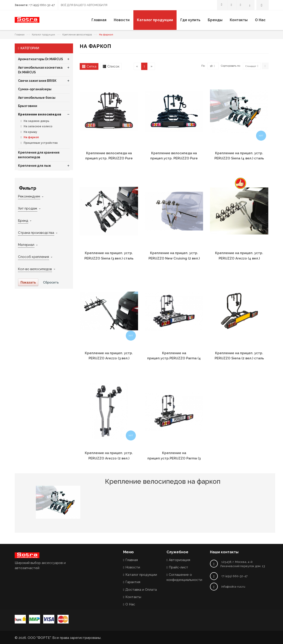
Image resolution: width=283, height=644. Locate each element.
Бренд (23, 221)
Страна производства (36, 233)
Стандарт (251, 66)
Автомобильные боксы (37, 98)
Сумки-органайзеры (35, 89)
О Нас (130, 604)
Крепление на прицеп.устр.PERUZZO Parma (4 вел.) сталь (174, 358)
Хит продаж (28, 208)
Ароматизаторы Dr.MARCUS (41, 59)
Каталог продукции (43, 35)
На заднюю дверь (36, 121)
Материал (26, 245)
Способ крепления (34, 257)
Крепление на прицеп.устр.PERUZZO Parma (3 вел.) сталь (174, 458)
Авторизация (179, 560)
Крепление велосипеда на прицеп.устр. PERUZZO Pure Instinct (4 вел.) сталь (109, 158)
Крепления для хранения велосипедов (39, 155)
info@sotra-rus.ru (233, 587)
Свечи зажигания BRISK (37, 81)
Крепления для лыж (35, 166)
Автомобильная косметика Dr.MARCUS (40, 70)
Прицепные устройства (40, 143)
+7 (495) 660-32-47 (42, 5)
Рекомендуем (29, 196)
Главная (20, 35)
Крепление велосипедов (77, 35)
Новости (133, 567)
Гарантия (133, 582)
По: (203, 66)
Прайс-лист (178, 567)
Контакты (133, 597)
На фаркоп (31, 137)
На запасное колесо (38, 126)
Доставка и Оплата (141, 590)
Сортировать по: (231, 66)
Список (113, 66)
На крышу (30, 132)
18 (212, 66)
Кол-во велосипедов (35, 269)
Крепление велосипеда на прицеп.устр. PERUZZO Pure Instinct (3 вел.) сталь (174, 158)
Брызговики (28, 106)
